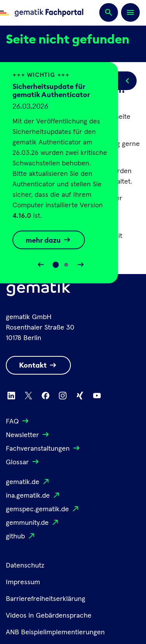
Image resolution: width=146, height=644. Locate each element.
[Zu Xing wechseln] (80, 396)
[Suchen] (109, 13)
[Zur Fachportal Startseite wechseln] (42, 13)
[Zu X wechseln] (28, 396)
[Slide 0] (56, 265)
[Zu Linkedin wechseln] (11, 396)
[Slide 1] (66, 265)
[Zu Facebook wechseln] (46, 396)
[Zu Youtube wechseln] (97, 396)
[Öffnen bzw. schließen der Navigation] (130, 12)
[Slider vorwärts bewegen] (81, 265)
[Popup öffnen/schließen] (127, 81)
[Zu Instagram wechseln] (63, 396)
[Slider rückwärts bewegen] (41, 265)
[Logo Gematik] (39, 290)
